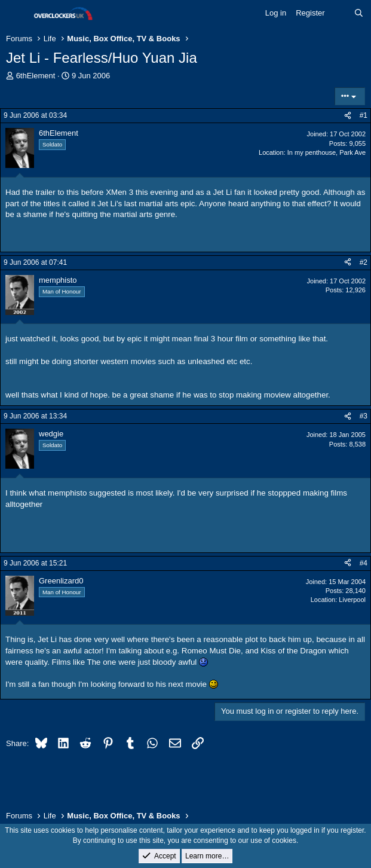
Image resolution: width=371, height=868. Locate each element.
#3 (364, 416)
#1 (364, 115)
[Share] (348, 116)
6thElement (36, 76)
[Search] (359, 13)
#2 (364, 262)
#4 (364, 563)
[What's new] (340, 13)
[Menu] (16, 14)
